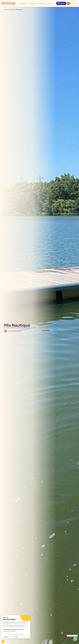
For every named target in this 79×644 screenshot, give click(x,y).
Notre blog (42, 4)
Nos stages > (12, 10)
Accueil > (6, 10)
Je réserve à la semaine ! (15, 331)
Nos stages (22, 4)
